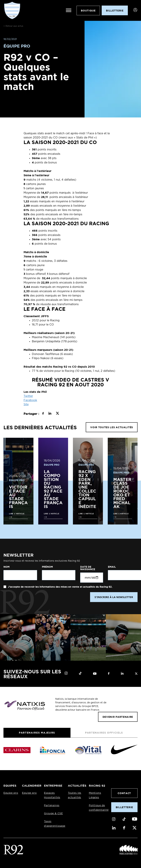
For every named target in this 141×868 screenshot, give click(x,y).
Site (26, 404)
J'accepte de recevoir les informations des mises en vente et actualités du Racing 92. (60, 587)
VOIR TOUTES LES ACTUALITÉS (112, 427)
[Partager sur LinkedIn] (50, 414)
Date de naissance (88, 568)
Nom (6, 567)
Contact (124, 793)
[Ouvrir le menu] (68, 10)
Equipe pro (11, 793)
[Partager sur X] (57, 414)
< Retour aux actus (13, 26)
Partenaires (52, 806)
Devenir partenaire (118, 717)
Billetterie (124, 807)
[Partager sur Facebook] (43, 414)
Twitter (28, 396)
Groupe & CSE (53, 814)
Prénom (47, 567)
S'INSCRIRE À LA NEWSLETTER (114, 597)
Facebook (30, 400)
